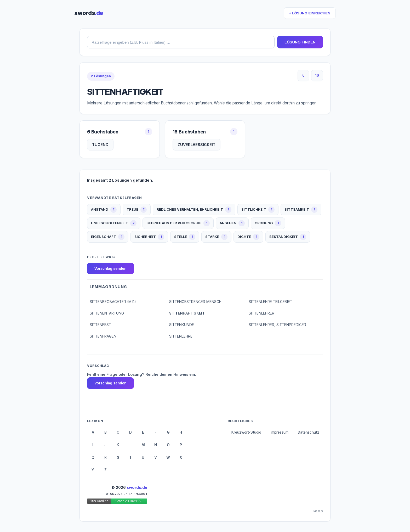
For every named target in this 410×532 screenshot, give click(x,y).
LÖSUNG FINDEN (300, 42)
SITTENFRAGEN (103, 336)
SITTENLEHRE (181, 336)
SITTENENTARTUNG (107, 313)
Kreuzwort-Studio (246, 432)
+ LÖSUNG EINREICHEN (310, 13)
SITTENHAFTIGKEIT (187, 313)
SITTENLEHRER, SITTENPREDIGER (277, 325)
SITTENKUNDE (182, 325)
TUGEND (100, 145)
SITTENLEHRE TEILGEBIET (271, 302)
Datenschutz (309, 432)
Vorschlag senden (110, 268)
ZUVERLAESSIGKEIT (197, 145)
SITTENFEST (100, 325)
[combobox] (181, 42)
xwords (89, 13)
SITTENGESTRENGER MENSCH (195, 302)
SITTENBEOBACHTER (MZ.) (113, 302)
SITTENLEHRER (261, 313)
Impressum (280, 432)
